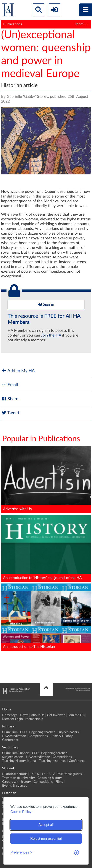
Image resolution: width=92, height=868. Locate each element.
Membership (34, 719)
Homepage (10, 715)
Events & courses (15, 786)
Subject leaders (68, 732)
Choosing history (50, 778)
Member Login (12, 719)
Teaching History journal (19, 761)
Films (59, 782)
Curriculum (10, 732)
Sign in (46, 304)
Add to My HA (18, 371)
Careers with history (17, 782)
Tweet (10, 413)
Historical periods (15, 774)
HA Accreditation (14, 736)
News (24, 715)
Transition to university (19, 778)
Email (10, 385)
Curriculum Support (16, 753)
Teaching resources (53, 761)
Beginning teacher (42, 732)
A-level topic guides (68, 774)
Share (10, 399)
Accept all (46, 825)
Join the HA (51, 335)
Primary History (62, 736)
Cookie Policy (21, 812)
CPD (23, 732)
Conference (10, 740)
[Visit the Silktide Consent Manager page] (76, 852)
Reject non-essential (46, 839)
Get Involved (56, 715)
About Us (38, 715)
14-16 (34, 774)
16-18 (46, 774)
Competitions (38, 736)
